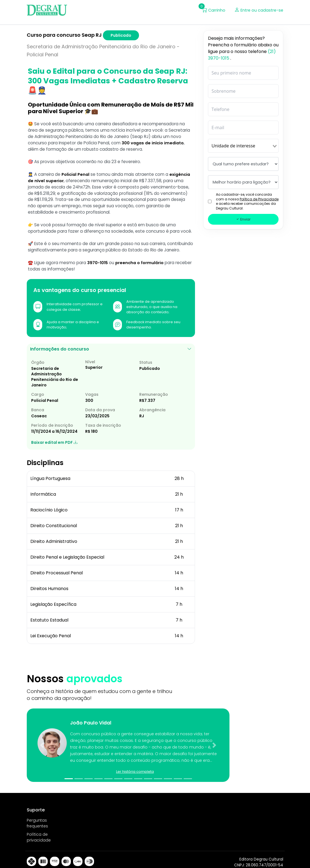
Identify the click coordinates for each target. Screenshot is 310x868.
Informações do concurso (111, 374)
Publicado (121, 36)
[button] (126, 733)
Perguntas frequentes (37, 815)
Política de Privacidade (259, 200)
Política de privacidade (39, 829)
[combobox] (243, 147)
